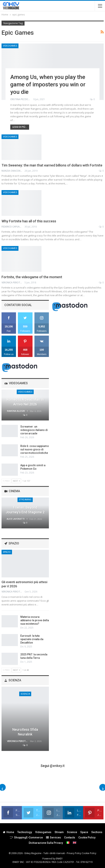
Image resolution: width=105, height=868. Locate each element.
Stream (59, 832)
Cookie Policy (87, 837)
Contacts (70, 837)
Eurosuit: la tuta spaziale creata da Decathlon (32, 639)
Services (53, 837)
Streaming (25, 500)
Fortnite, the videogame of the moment (32, 277)
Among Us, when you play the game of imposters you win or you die (48, 84)
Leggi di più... (20, 127)
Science (72, 832)
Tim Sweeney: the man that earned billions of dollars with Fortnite (52, 165)
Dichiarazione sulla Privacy (46, 843)
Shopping (26, 837)
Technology (25, 832)
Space (84, 832)
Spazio (7, 552)
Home (8, 832)
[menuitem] (68, 843)
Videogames (10, 46)
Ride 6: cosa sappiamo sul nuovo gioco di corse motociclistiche (35, 449)
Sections (97, 832)
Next (16, 481)
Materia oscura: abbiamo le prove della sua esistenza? (35, 620)
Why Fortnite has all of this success (29, 221)
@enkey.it (57, 766)
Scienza (25, 694)
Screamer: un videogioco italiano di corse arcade (34, 430)
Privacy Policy (74, 853)
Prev (6, 481)
